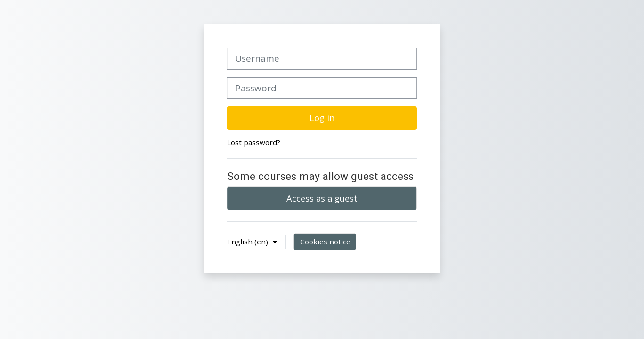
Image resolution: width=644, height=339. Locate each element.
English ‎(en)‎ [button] (249, 242)
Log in (322, 118)
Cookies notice (325, 242)
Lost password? (254, 142)
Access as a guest (322, 198)
